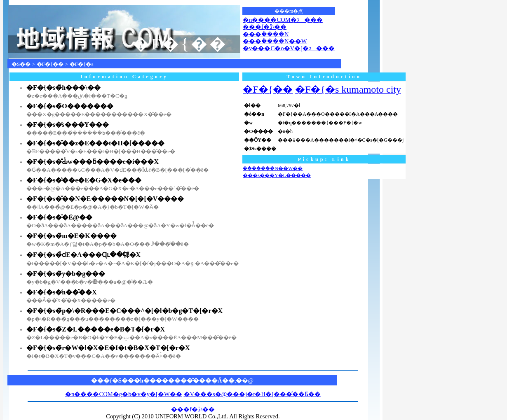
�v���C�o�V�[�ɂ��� (289, 48)
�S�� (21, 64)
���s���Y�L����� (277, 175)
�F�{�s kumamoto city (348, 89)
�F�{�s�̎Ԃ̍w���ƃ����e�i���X (93, 162)
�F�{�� (50, 64)
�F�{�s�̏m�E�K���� (72, 236)
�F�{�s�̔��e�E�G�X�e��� (84, 180)
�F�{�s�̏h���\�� (63, 87)
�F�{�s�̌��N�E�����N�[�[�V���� (105, 199)
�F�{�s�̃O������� (70, 106)
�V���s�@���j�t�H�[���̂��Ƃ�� (252, 394)
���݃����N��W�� (273, 168)
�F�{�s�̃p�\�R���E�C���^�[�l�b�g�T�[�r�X (124, 311)
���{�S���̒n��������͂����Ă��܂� (167, 380)
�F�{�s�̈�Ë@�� (59, 217)
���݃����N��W (275, 41)
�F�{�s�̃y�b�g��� (66, 274)
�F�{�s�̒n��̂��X (62, 292)
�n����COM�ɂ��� (283, 20)
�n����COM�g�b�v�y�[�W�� (124, 394)
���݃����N (266, 34)
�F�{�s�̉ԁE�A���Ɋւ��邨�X (83, 255)
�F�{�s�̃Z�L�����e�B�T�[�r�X (96, 329)
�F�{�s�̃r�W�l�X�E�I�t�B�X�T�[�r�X (108, 348)
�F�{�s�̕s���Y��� (68, 125)
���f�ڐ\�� (265, 27)
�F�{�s (82, 64)
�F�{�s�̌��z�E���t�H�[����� (95, 143)
